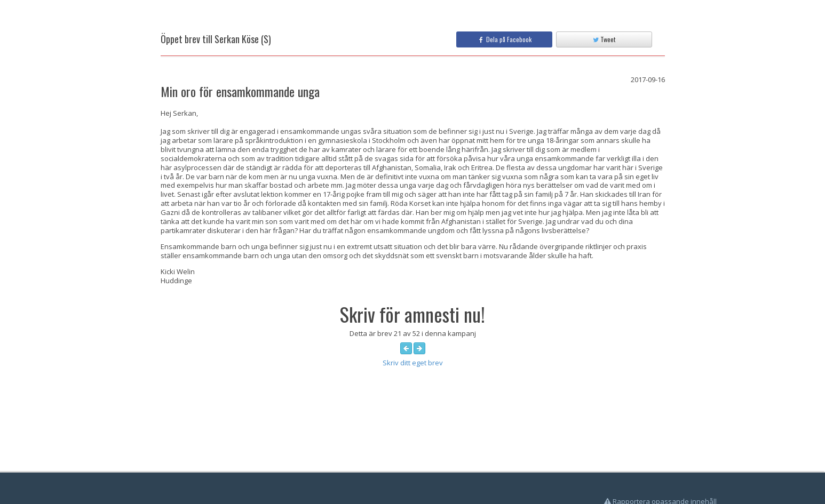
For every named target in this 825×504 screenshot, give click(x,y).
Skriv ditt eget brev (413, 363)
